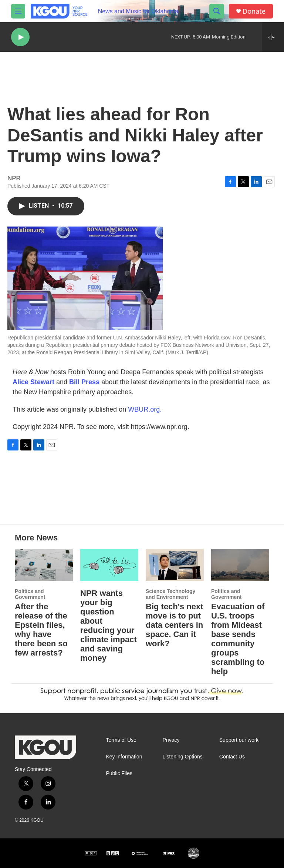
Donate (254, 11)
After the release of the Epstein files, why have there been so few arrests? (41, 630)
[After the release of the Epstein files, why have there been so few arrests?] (44, 565)
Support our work (239, 740)
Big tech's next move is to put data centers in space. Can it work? (175, 625)
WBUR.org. (145, 409)
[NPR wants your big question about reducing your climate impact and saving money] (109, 565)
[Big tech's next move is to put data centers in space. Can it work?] (175, 565)
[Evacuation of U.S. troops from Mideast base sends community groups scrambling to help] (240, 565)
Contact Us (232, 757)
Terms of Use (121, 740)
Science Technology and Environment (170, 594)
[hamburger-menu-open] (18, 11)
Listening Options (183, 757)
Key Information (124, 757)
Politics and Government (30, 594)
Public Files (119, 773)
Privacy (171, 740)
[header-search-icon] (217, 11)
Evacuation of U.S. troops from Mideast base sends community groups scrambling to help (238, 639)
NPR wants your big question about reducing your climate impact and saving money (109, 626)
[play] (20, 37)
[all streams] (273, 37)
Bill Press (84, 382)
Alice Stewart (33, 382)
